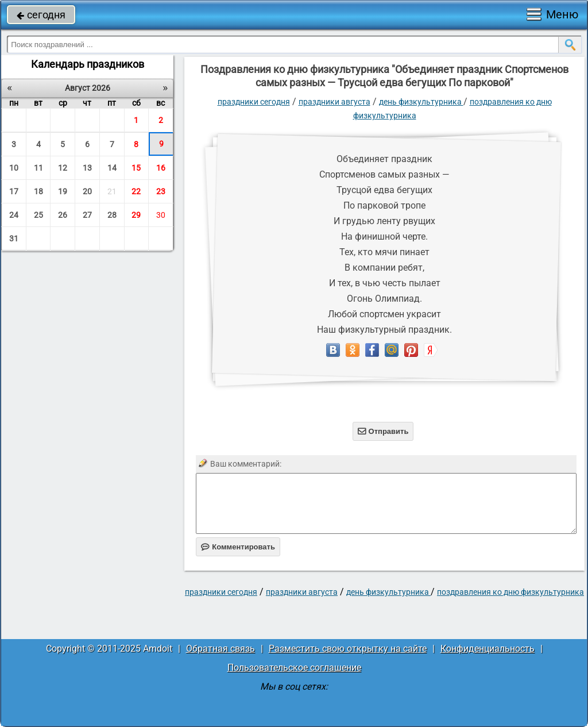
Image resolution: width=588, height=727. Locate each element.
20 (87, 191)
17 (14, 191)
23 (161, 191)
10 (14, 168)
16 (161, 168)
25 (38, 215)
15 (136, 168)
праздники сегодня (254, 102)
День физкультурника (421, 102)
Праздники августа (334, 102)
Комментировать (238, 547)
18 (38, 191)
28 (112, 215)
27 (87, 215)
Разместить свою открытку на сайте (348, 649)
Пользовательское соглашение (294, 668)
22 (136, 191)
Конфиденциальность (488, 649)
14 (112, 168)
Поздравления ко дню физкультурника (510, 592)
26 (63, 215)
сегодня (41, 15)
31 (14, 239)
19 (63, 191)
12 (63, 168)
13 (87, 168)
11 (38, 168)
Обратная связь (220, 649)
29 (136, 215)
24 (14, 215)
